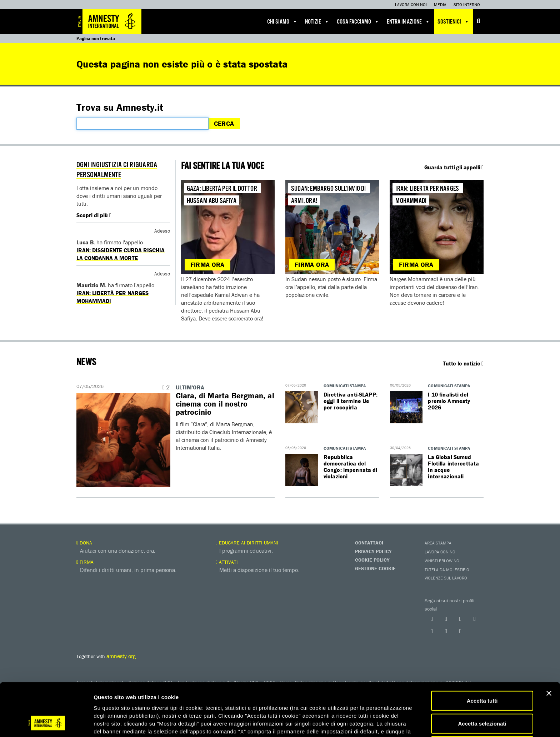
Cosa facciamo (358, 21)
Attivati (227, 562)
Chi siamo (282, 21)
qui (114, 700)
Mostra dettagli (376, 723)
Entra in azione (409, 21)
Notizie (317, 21)
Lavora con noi (411, 4)
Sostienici (454, 21)
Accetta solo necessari (482, 699)
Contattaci (369, 543)
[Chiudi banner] (549, 646)
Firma (85, 562)
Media (440, 4)
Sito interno (467, 4)
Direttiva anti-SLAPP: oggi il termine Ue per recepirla (351, 401)
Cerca (224, 123)
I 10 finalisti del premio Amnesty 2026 (449, 401)
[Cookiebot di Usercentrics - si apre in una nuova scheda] (46, 723)
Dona (84, 543)
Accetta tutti (482, 654)
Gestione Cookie (375, 568)
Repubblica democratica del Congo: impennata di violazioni (351, 467)
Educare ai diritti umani (247, 543)
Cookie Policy (372, 560)
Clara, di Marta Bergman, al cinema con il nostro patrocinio (225, 404)
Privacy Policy (373, 551)
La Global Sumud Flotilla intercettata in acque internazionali (453, 467)
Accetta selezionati (482, 676)
